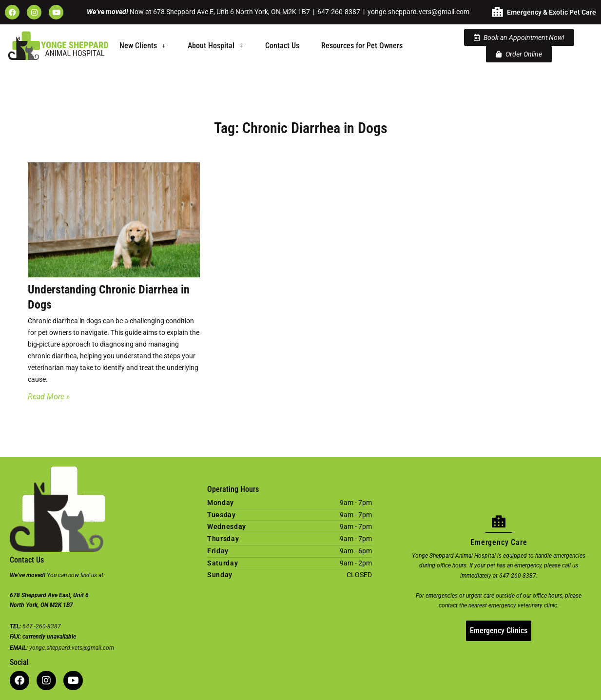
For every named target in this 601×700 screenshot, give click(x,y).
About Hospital (215, 46)
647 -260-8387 (42, 626)
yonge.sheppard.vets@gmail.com (418, 12)
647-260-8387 (339, 12)
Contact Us (282, 46)
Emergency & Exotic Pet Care (552, 12)
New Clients (143, 46)
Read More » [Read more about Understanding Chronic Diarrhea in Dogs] (49, 397)
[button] (143, 46)
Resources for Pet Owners (362, 46)
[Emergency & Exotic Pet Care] (497, 12)
